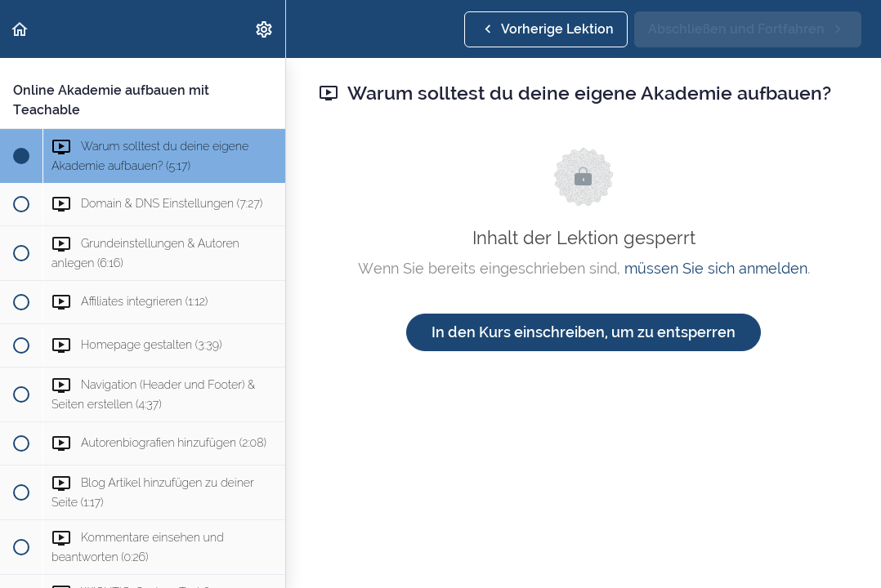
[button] (20, 29)
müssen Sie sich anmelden (716, 268)
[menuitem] (265, 29)
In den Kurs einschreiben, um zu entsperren (584, 332)
